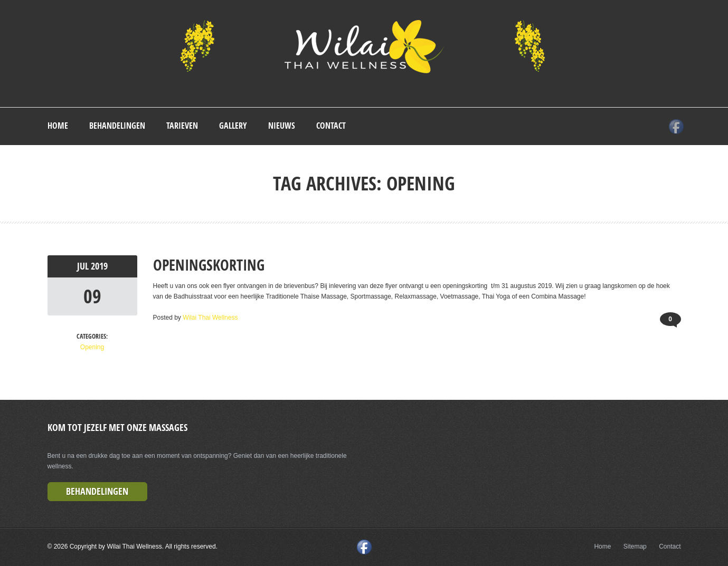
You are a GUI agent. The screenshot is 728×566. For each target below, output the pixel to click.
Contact (331, 126)
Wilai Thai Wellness (210, 318)
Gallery (233, 126)
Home (58, 126)
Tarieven (182, 126)
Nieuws (282, 126)
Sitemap (635, 546)
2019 (99, 266)
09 (92, 296)
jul (84, 266)
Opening (92, 347)
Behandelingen (117, 126)
